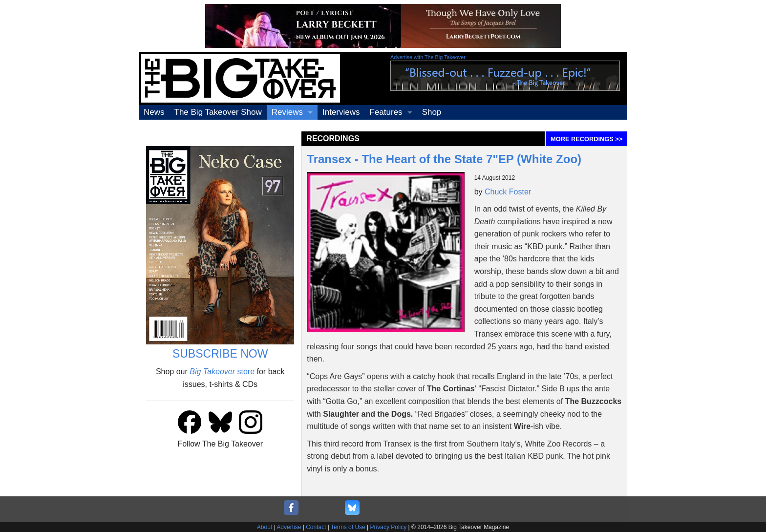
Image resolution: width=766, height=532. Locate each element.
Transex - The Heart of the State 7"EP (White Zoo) (444, 159)
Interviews (341, 112)
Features (386, 112)
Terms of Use (348, 527)
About (265, 527)
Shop (432, 112)
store (222, 372)
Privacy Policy (389, 527)
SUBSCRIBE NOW (220, 354)
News (154, 112)
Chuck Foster (508, 192)
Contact (316, 527)
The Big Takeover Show (218, 112)
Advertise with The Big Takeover (428, 57)
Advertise (289, 527)
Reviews (287, 112)
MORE (586, 139)
